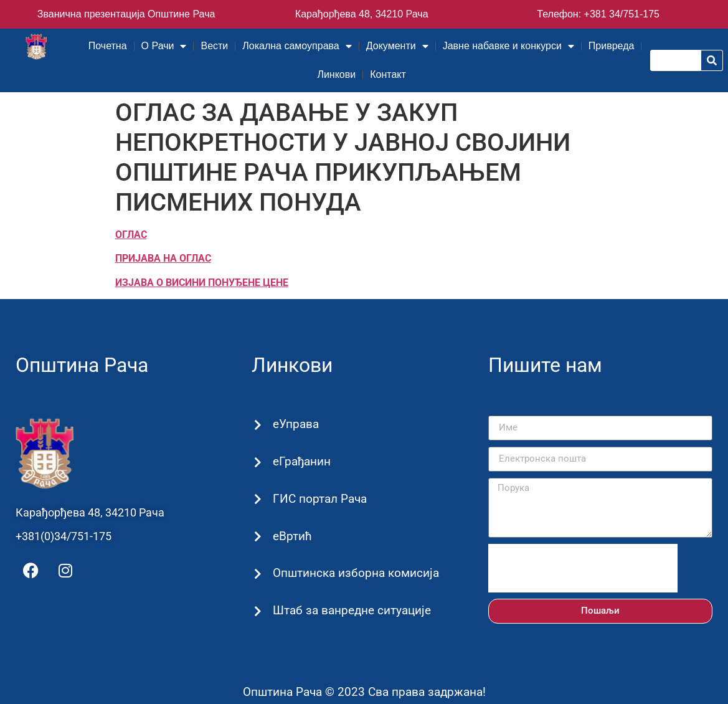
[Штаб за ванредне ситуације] (257, 611)
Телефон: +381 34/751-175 (598, 14)
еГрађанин (300, 461)
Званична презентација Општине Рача (126, 14)
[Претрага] (712, 60)
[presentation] (583, 568)
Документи (397, 46)
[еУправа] (257, 425)
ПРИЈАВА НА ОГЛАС (163, 258)
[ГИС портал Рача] (257, 499)
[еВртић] (257, 537)
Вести (214, 46)
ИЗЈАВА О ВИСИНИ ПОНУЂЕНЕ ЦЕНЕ (202, 283)
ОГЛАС (131, 235)
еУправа (295, 424)
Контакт (388, 74)
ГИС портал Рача (319, 499)
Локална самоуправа (297, 46)
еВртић (291, 536)
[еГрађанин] (257, 462)
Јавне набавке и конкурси (508, 46)
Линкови (336, 74)
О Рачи (164, 46)
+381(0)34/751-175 (64, 536)
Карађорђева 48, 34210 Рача (362, 14)
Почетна (108, 46)
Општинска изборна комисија (355, 573)
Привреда (612, 46)
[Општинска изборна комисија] (257, 574)
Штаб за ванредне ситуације (351, 610)
